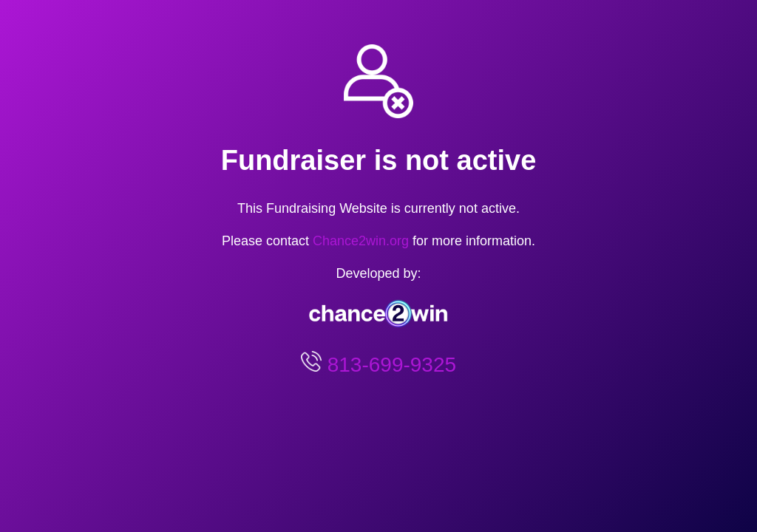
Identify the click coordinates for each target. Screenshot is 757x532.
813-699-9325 (389, 365)
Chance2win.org (361, 241)
